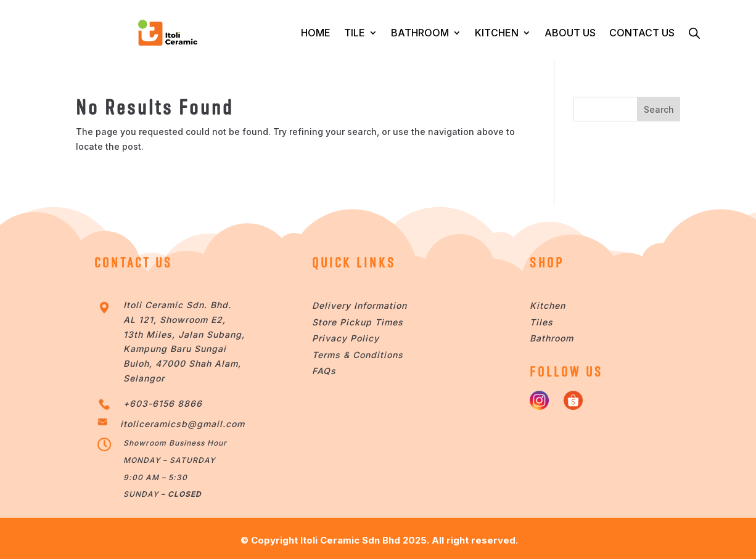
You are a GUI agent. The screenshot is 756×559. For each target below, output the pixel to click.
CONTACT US (642, 33)
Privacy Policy (346, 338)
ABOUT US (570, 33)
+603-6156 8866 (163, 403)
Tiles (541, 322)
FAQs (324, 371)
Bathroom (552, 338)
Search (659, 109)
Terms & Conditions (358, 355)
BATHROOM (420, 33)
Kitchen (548, 305)
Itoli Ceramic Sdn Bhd (350, 540)
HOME (316, 33)
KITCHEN (497, 33)
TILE (355, 33)
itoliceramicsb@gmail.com (183, 424)
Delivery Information (360, 305)
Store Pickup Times (358, 322)
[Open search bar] (694, 33)
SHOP (547, 263)
